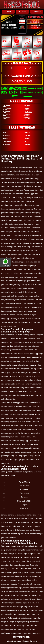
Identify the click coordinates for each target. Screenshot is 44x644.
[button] (5, 25)
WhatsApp (6, 265)
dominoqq (11, 281)
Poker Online (24, 482)
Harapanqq (5, 167)
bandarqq (34, 607)
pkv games (5, 342)
